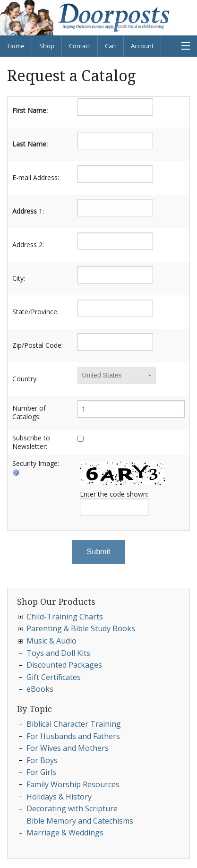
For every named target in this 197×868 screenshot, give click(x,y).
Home (16, 46)
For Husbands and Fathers (73, 736)
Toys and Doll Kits (58, 653)
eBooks (40, 689)
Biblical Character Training (74, 724)
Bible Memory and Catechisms (80, 821)
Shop (47, 46)
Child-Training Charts (65, 617)
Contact (80, 46)
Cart (111, 46)
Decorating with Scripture (72, 808)
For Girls (41, 772)
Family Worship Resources (73, 784)
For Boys (42, 760)
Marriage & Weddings (65, 833)
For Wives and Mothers (68, 748)
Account (142, 46)
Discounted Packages (64, 665)
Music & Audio (51, 641)
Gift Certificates (54, 677)
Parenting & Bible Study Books (81, 628)
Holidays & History (59, 797)
